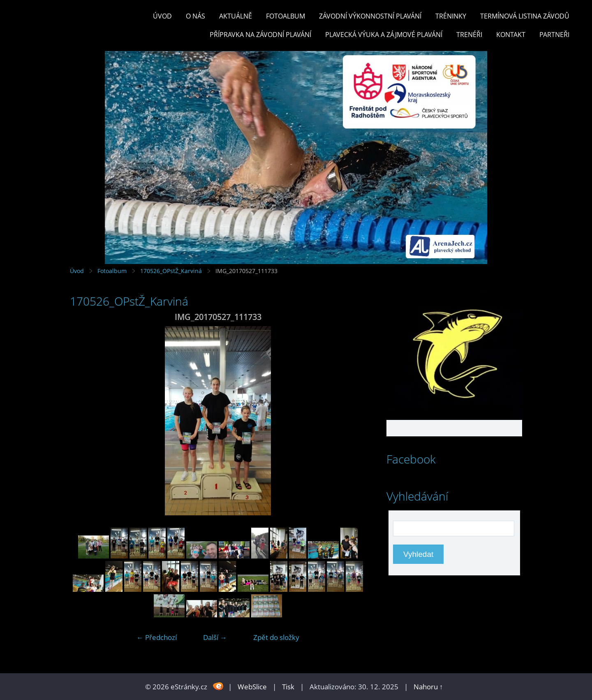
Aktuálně (236, 16)
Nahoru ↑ (428, 687)
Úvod (162, 16)
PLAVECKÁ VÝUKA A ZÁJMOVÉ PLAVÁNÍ (384, 35)
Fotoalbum (286, 16)
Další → (215, 637)
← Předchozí (157, 637)
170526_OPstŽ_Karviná (171, 271)
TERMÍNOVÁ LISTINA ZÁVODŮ (525, 16)
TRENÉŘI (469, 35)
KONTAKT (511, 35)
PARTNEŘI (554, 35)
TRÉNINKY (451, 16)
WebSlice (252, 687)
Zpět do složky (276, 637)
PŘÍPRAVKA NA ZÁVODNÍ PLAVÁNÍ (260, 35)
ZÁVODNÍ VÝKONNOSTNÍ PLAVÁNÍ (370, 16)
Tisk (288, 687)
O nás (195, 16)
